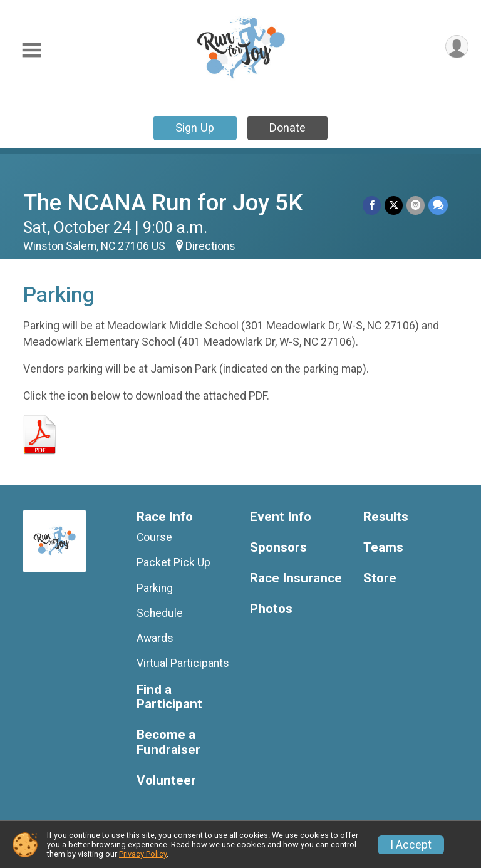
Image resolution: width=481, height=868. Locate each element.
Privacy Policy (143, 854)
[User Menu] (457, 47)
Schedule (160, 613)
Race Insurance (296, 578)
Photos (271, 609)
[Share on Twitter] (394, 205)
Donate (287, 127)
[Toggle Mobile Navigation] (31, 50)
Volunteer (166, 781)
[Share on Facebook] (372, 205)
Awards (155, 638)
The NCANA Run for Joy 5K (163, 203)
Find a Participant (169, 697)
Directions (210, 246)
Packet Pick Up (173, 562)
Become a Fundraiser (168, 742)
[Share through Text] (438, 205)
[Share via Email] (416, 205)
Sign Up (195, 127)
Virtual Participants (183, 663)
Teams (383, 548)
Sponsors (278, 548)
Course (154, 537)
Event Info (281, 517)
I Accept (411, 845)
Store (380, 578)
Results (386, 517)
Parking (155, 588)
